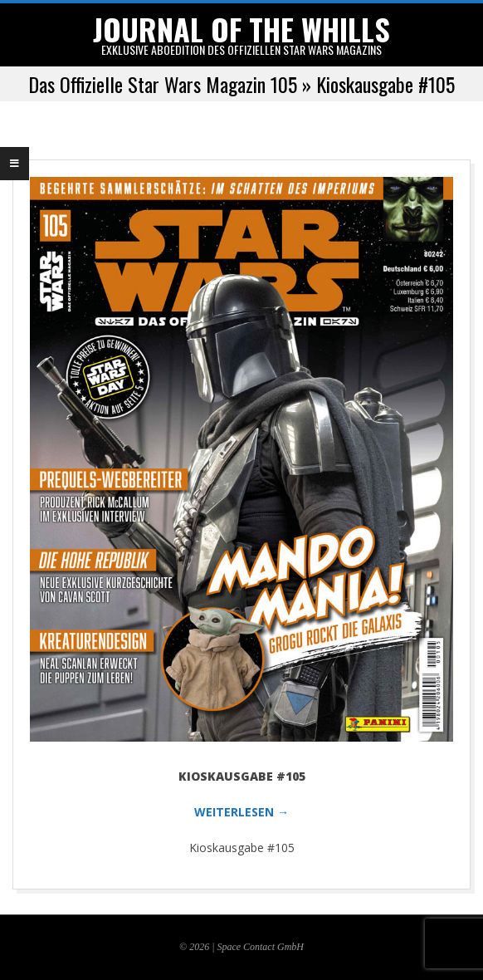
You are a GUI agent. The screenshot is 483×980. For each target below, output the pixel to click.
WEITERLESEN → (242, 812)
